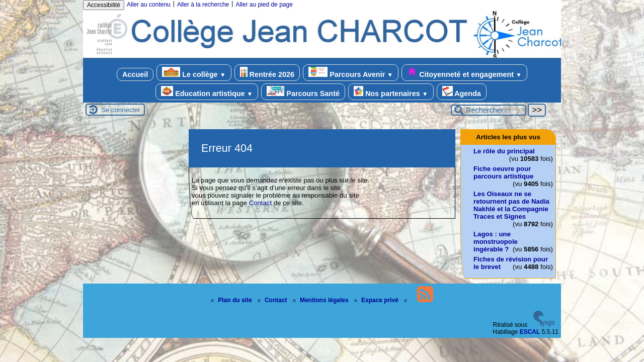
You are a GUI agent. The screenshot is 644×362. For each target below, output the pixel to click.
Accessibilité (104, 5)
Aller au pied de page (264, 5)
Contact (260, 203)
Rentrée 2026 (267, 73)
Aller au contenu (149, 5)
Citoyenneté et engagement (464, 73)
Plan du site (232, 300)
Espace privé (377, 300)
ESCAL (530, 332)
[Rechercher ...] (489, 110)
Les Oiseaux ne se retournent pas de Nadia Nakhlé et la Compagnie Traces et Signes (511, 205)
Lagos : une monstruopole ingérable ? (496, 242)
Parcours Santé (303, 92)
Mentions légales (321, 300)
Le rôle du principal (504, 151)
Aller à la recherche (203, 5)
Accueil (135, 74)
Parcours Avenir (351, 73)
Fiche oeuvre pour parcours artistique (503, 172)
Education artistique (207, 92)
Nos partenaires (391, 92)
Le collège (194, 73)
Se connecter (121, 110)
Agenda (462, 92)
